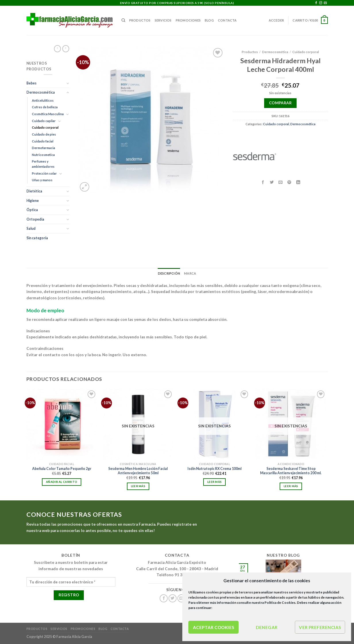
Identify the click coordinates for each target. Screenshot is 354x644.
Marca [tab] (190, 273)
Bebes (31, 83)
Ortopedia (35, 219)
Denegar (267, 627)
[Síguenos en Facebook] (316, 3)
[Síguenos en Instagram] (321, 3)
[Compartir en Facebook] (263, 182)
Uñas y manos (42, 180)
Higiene (33, 201)
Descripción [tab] (169, 273)
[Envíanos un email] (325, 3)
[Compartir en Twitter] (272, 182)
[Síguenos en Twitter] (173, 598)
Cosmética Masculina (48, 114)
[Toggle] (68, 83)
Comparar (280, 103)
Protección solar (44, 173)
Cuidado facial (43, 141)
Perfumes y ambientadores (43, 164)
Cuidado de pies (44, 134)
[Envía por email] (281, 182)
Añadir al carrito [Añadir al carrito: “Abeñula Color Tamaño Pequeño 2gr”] (62, 482)
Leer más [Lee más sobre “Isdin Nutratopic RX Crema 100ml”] (214, 482)
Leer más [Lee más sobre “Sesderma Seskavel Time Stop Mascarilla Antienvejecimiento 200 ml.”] (291, 486)
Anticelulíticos (43, 100)
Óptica (32, 210)
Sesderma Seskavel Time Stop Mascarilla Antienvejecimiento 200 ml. (291, 471)
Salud (31, 229)
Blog (209, 20)
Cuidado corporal (45, 127)
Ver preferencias (320, 627)
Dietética (34, 191)
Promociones (188, 20)
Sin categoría (37, 238)
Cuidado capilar (44, 121)
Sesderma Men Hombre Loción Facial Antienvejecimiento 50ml (138, 471)
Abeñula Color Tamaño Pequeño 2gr (62, 469)
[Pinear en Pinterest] (289, 182)
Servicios (163, 20)
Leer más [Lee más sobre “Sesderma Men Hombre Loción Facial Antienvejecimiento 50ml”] (138, 486)
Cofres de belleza (45, 107)
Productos (140, 20)
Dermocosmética (41, 92)
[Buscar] (123, 20)
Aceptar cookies (214, 627)
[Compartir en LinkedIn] (298, 182)
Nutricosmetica (43, 155)
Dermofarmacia (43, 148)
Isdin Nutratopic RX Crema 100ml (214, 469)
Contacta (227, 20)
